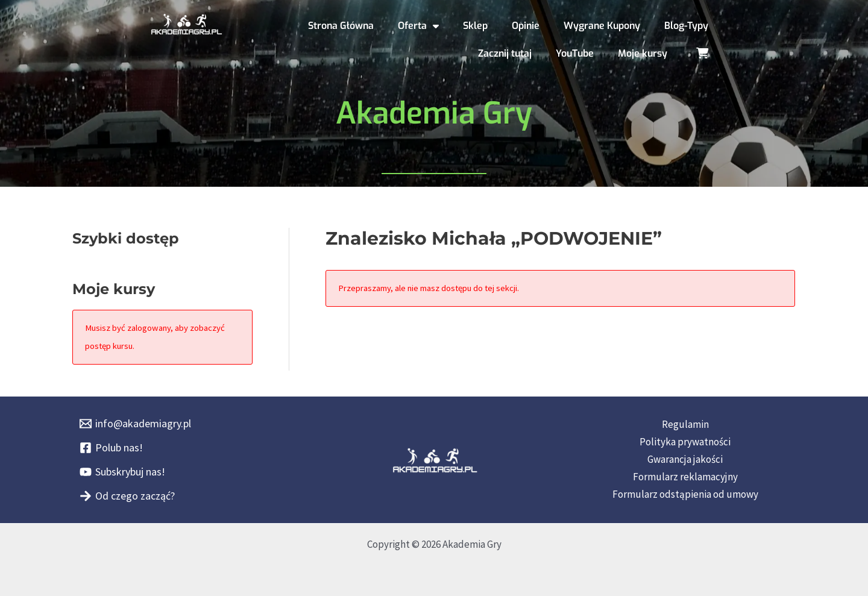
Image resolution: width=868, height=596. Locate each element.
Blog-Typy (686, 26)
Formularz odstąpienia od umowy (685, 494)
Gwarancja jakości (685, 459)
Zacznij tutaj (505, 53)
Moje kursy (643, 53)
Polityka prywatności (685, 442)
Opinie (526, 26)
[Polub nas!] (111, 448)
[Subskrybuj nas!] (122, 472)
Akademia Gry (434, 113)
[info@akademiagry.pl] (135, 424)
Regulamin (685, 424)
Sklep (475, 26)
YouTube (575, 53)
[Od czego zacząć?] (127, 496)
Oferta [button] (418, 26)
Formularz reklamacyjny (685, 477)
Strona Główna (341, 26)
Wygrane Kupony (602, 26)
